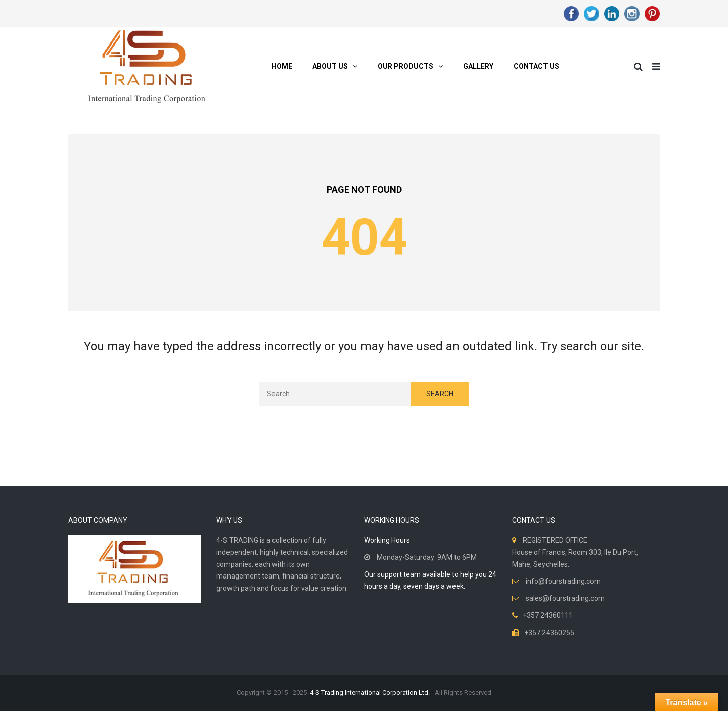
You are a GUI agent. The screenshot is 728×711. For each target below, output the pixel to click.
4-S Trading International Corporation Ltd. (370, 693)
